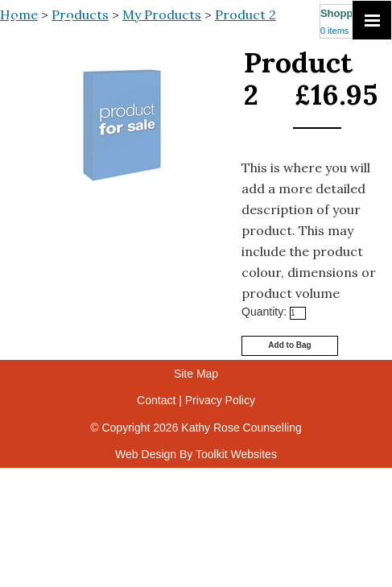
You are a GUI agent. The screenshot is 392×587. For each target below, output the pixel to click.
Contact (156, 400)
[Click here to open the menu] (372, 20)
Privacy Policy (220, 400)
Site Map (196, 374)
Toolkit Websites (236, 454)
